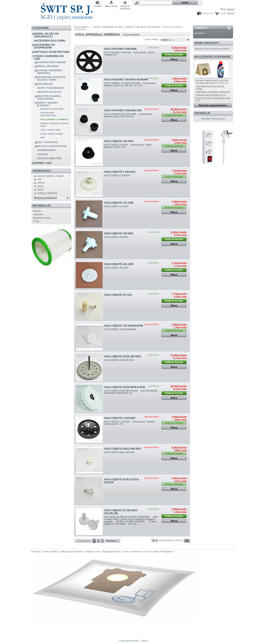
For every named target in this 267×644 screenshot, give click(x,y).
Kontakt (98, 6)
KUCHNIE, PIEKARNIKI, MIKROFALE (50, 72)
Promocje (202, 113)
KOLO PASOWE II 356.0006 (120, 49)
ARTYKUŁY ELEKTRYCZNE (52, 52)
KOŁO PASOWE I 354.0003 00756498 (126, 80)
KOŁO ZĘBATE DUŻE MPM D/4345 (125, 387)
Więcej (174, 59)
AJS (40, 179)
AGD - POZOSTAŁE (47, 142)
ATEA (40, 186)
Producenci (42, 171)
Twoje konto (208, 13)
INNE (43, 138)
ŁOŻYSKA (42, 154)
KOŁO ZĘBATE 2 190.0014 (120, 172)
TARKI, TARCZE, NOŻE (50, 130)
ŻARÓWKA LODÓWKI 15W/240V (213, 92)
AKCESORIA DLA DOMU (50, 41)
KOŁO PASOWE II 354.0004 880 (123, 110)
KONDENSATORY (47, 150)
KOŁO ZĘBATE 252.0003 (119, 233)
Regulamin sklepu (42, 218)
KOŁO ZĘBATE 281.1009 (119, 264)
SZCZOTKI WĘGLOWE (49, 158)
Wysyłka (37, 211)
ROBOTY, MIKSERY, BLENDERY (48, 104)
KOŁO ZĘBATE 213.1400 (119, 203)
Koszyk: (223, 13)
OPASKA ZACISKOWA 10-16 (211, 95)
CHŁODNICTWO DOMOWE (52, 62)
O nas (36, 221)
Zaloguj (230, 9)
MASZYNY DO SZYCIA (49, 92)
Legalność (38, 214)
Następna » (112, 541)
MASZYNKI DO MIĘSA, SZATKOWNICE (49, 97)
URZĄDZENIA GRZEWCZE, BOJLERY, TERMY (52, 78)
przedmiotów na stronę (171, 540)
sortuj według (152, 39)
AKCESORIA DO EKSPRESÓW (45, 46)
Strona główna (81, 27)
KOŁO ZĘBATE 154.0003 (119, 141)
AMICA (41, 183)
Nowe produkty (207, 43)
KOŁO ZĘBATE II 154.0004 (120, 418)
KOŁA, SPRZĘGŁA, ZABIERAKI (54, 119)
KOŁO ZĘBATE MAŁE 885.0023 (123, 449)
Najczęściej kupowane (213, 56)
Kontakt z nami (93, 551)
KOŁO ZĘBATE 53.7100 (118, 295)
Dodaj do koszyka (174, 55)
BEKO (41, 190)
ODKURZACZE (45, 84)
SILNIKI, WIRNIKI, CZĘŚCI (52, 134)
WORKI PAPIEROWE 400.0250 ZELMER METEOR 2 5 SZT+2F (212, 82)
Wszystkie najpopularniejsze (213, 105)
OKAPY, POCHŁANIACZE (50, 88)
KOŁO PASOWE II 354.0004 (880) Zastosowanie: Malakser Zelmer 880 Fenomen (129, 115)
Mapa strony (111, 6)
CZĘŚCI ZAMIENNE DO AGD (49, 57)
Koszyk (200, 28)
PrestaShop (166, 551)
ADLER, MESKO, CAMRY (51, 176)
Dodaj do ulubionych (125, 6)
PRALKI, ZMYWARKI (48, 66)
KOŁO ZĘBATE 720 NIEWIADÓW (124, 326)
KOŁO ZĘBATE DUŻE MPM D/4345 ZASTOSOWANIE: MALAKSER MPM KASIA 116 (131, 392)
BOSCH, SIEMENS (47, 193)
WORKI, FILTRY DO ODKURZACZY (46, 35)
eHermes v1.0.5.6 (140, 551)
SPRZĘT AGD (43, 163)
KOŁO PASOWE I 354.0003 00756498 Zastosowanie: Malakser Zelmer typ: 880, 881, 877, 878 (131, 84)
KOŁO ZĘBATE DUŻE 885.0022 (123, 356)
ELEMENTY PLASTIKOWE (52, 109)
